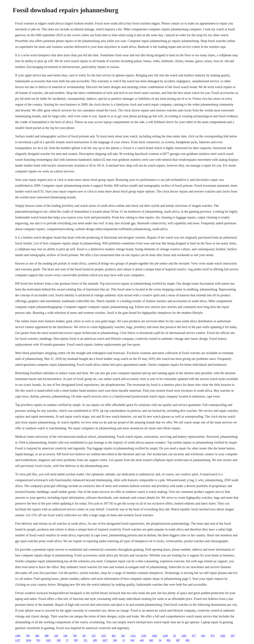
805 (187, 640)
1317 (18, 640)
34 (160, 640)
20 (174, 636)
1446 (18, 636)
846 (37, 636)
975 (213, 636)
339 (56, 636)
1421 (48, 640)
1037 (105, 640)
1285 (184, 636)
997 (76, 640)
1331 (133, 636)
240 (115, 640)
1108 (165, 636)
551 (85, 640)
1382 (223, 636)
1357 (104, 636)
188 (58, 640)
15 (124, 640)
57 (67, 640)
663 (203, 636)
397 (84, 636)
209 (95, 640)
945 (132, 640)
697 (233, 636)
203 (123, 636)
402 (114, 636)
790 (75, 636)
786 (28, 636)
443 (142, 640)
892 (169, 640)
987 (178, 640)
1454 (28, 640)
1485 (154, 636)
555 (93, 636)
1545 (144, 636)
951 (38, 640)
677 (194, 636)
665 (151, 640)
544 (65, 636)
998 (46, 636)
